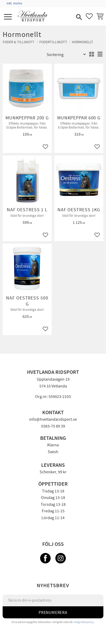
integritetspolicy (84, 622)
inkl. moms (14, 3)
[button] (9, 17)
